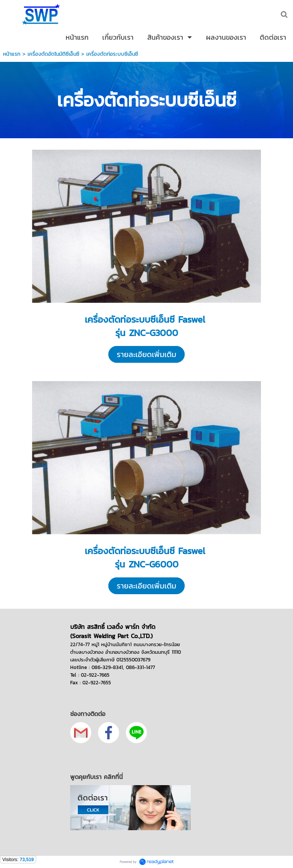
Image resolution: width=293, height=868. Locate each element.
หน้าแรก (12, 54)
